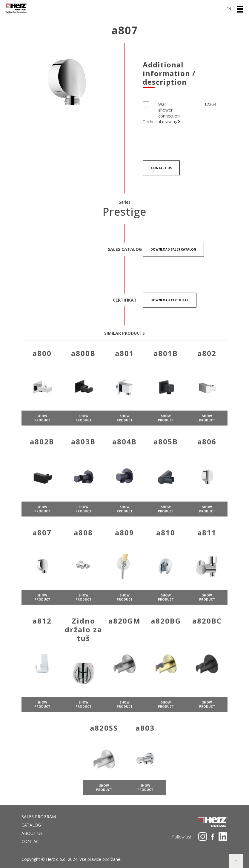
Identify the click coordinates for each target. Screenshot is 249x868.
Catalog (31, 825)
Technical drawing (162, 122)
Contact (31, 841)
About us (32, 833)
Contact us (161, 168)
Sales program (39, 817)
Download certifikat (170, 300)
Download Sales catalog (173, 249)
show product (42, 426)
